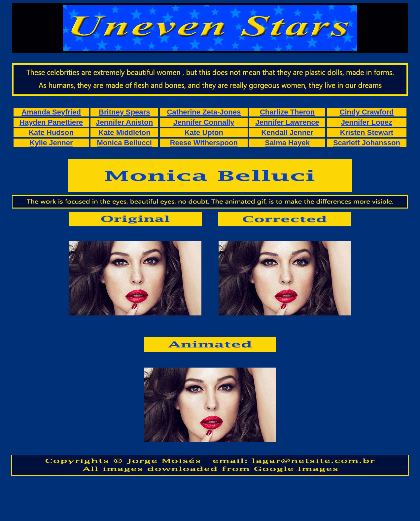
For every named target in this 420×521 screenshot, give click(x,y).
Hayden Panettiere (51, 122)
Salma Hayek (287, 143)
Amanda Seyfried (51, 112)
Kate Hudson (51, 132)
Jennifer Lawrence (287, 122)
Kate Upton (204, 132)
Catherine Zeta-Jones (204, 112)
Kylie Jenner (51, 143)
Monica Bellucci (124, 143)
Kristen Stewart (367, 132)
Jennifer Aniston (124, 122)
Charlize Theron (287, 112)
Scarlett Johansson (367, 143)
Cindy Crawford (367, 112)
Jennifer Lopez (367, 122)
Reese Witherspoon (204, 143)
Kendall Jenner (287, 132)
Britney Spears (124, 112)
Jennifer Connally (204, 122)
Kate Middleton (124, 132)
